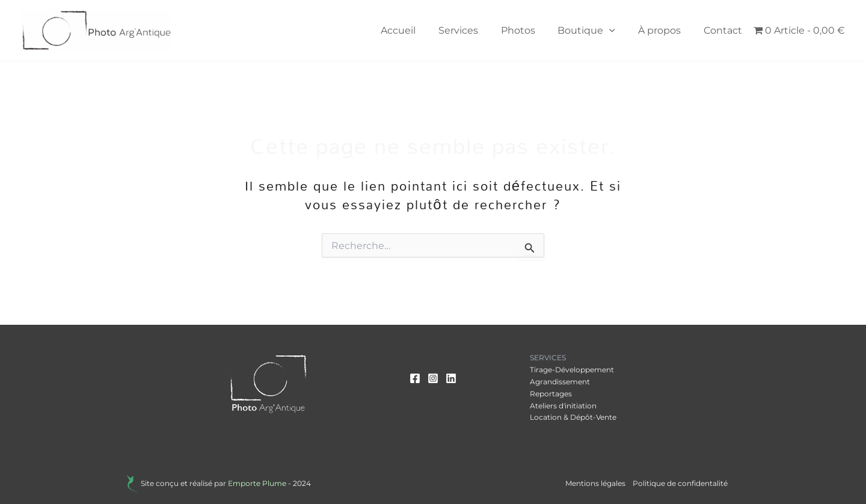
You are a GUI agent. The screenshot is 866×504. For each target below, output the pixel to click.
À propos (665, 30)
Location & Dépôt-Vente (573, 417)
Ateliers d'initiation (563, 406)
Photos (530, 30)
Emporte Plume (257, 483)
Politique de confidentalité (680, 483)
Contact (725, 30)
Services (474, 30)
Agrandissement (560, 382)
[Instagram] (433, 378)
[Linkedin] (451, 378)
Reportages (551, 394)
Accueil (417, 30)
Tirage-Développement (572, 370)
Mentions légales (595, 483)
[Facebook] (415, 378)
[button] (618, 31)
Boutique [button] (595, 31)
